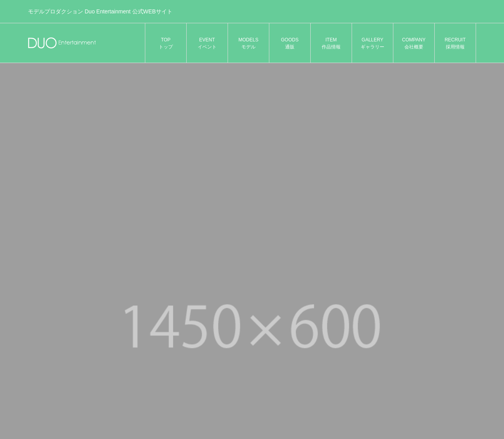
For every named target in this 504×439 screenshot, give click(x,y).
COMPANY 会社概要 (414, 43)
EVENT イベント (207, 43)
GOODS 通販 (290, 43)
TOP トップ (166, 43)
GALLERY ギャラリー (372, 43)
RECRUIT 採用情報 (455, 43)
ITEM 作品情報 (331, 43)
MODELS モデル (249, 43)
